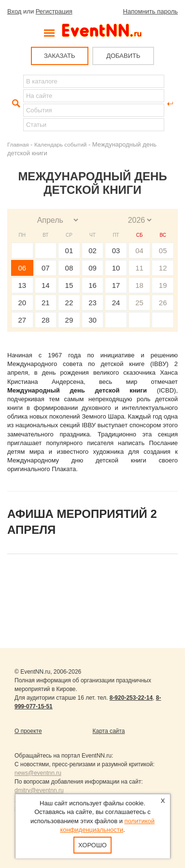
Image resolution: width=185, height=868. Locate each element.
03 (116, 251)
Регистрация (54, 11)
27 (22, 320)
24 (116, 303)
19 (163, 285)
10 (116, 268)
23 (92, 303)
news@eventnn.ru (38, 773)
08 (69, 268)
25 (139, 303)
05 (163, 251)
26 (163, 303)
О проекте (28, 731)
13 (22, 285)
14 (46, 285)
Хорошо (92, 845)
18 (139, 285)
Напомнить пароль (150, 11)
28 (46, 320)
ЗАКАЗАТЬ (60, 56)
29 (69, 320)
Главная (18, 144)
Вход (14, 11)
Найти (15, 104)
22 (69, 303)
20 (22, 303)
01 (69, 251)
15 (69, 285)
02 (92, 251)
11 (139, 268)
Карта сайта (109, 731)
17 (116, 285)
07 (46, 268)
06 (22, 268)
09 (92, 268)
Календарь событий (60, 144)
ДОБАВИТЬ (123, 56)
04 (139, 251)
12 (163, 268)
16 (92, 285)
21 (46, 303)
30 (92, 320)
